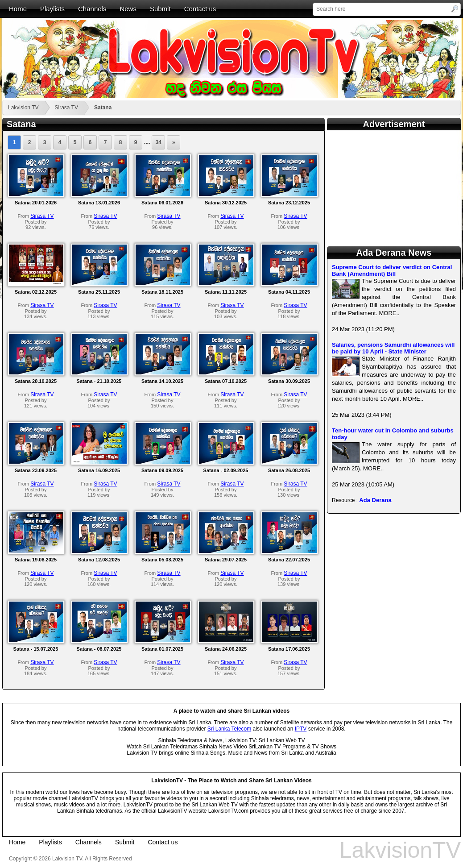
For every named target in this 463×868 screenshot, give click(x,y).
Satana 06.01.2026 (162, 203)
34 (159, 142)
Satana (103, 108)
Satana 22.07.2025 (289, 560)
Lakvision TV (23, 108)
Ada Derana (375, 500)
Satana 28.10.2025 (36, 381)
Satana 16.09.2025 (99, 470)
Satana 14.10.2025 (162, 381)
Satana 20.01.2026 (36, 203)
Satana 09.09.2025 (162, 470)
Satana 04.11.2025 (289, 292)
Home (18, 9)
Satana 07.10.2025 (226, 381)
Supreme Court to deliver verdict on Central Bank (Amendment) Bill (392, 270)
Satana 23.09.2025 (36, 470)
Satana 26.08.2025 (289, 470)
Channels (92, 9)
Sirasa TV (66, 108)
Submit (160, 9)
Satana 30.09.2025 (289, 381)
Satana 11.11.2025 (226, 292)
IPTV (301, 729)
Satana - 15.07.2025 (36, 649)
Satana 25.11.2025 (99, 292)
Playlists (52, 9)
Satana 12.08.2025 (99, 560)
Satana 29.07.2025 (226, 560)
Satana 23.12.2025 (289, 203)
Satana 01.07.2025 (162, 649)
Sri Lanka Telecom (229, 729)
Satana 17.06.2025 (289, 649)
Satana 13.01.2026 (99, 203)
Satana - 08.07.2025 (99, 649)
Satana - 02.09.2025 (226, 470)
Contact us (200, 9)
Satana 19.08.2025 (36, 560)
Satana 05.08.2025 (162, 560)
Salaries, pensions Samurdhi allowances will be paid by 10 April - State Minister (393, 348)
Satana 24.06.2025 (226, 649)
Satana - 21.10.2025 (99, 381)
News (128, 9)
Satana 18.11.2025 (162, 292)
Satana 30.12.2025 (226, 203)
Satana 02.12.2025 (36, 292)
